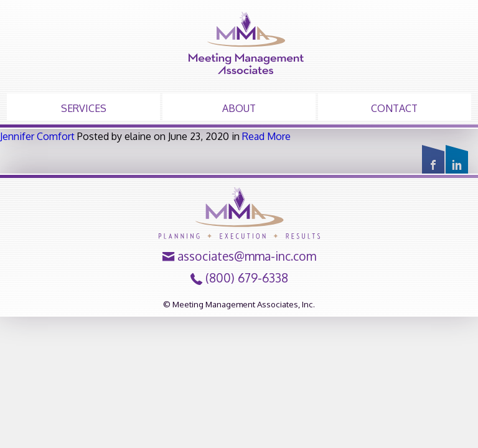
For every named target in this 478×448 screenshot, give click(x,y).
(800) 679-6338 (247, 278)
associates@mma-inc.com (247, 256)
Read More (266, 136)
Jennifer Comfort (37, 136)
